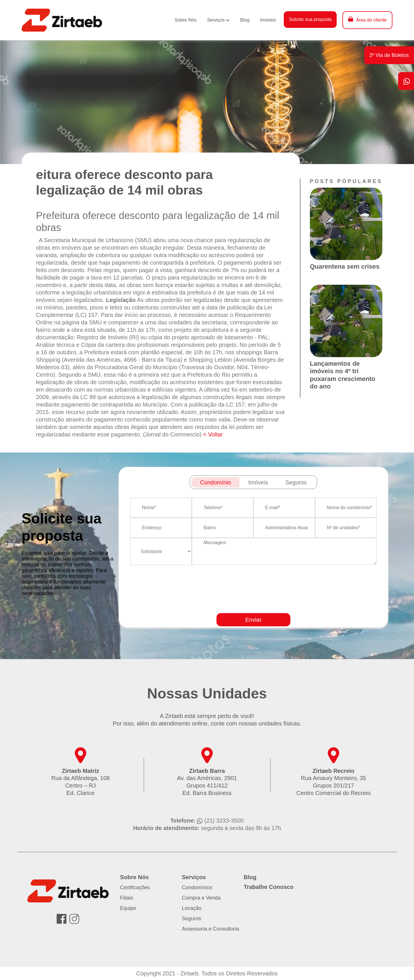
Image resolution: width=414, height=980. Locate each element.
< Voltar (213, 434)
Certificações (135, 887)
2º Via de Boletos (389, 55)
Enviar (253, 620)
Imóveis (268, 20)
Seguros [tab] (296, 482)
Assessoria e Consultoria (211, 929)
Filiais (127, 898)
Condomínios (197, 887)
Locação (192, 908)
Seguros (192, 919)
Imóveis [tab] (258, 482)
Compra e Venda (201, 898)
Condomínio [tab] (216, 482)
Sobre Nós (186, 20)
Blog (245, 20)
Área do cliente (371, 20)
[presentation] (267, 606)
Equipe (128, 908)
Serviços (216, 20)
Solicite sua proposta (310, 19)
